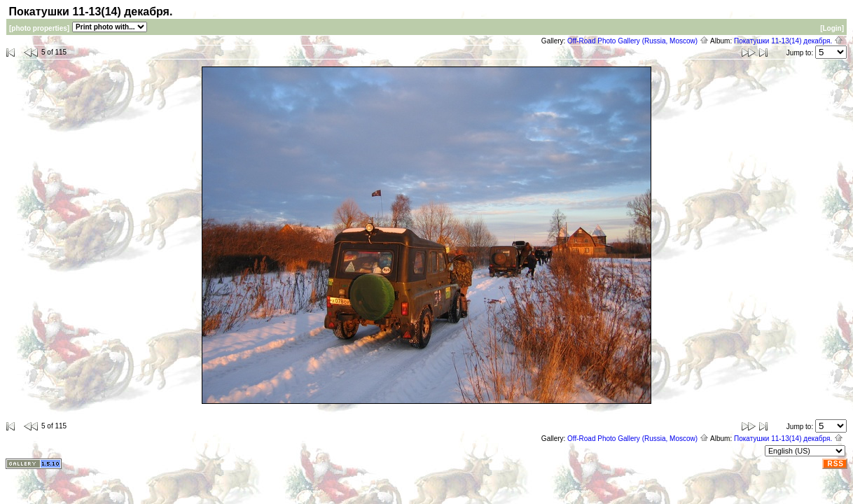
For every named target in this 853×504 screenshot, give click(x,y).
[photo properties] (39, 28)
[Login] (832, 28)
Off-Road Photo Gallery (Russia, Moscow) (638, 41)
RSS (835, 464)
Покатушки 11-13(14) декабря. (789, 41)
